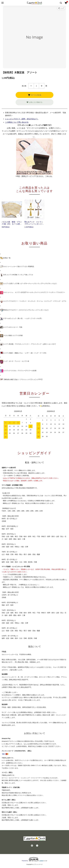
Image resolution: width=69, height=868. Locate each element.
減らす (31, 86)
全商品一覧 (5, 258)
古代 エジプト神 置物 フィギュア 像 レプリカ (17, 275)
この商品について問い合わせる (17, 122)
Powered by (34, 859)
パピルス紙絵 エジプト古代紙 (11, 336)
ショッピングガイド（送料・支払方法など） (22, 119)
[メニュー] (2, 3)
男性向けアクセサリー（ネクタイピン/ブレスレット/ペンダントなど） (25, 310)
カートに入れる (34, 95)
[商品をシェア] (61, 8)
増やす (42, 86)
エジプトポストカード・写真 (11, 327)
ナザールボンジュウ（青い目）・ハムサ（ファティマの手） (21, 319)
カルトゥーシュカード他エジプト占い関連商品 (17, 266)
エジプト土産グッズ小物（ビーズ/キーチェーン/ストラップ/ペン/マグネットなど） (29, 284)
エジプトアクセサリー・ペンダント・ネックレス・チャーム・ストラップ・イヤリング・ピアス (33, 301)
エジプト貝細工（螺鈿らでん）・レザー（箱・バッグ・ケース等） (24, 353)
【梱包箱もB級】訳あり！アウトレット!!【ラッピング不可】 (22, 379)
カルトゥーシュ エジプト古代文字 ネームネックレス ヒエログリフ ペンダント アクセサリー (33, 293)
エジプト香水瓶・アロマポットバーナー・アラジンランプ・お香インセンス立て (28, 344)
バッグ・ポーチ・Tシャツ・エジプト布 (15, 362)
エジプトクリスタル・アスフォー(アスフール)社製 (18, 371)
